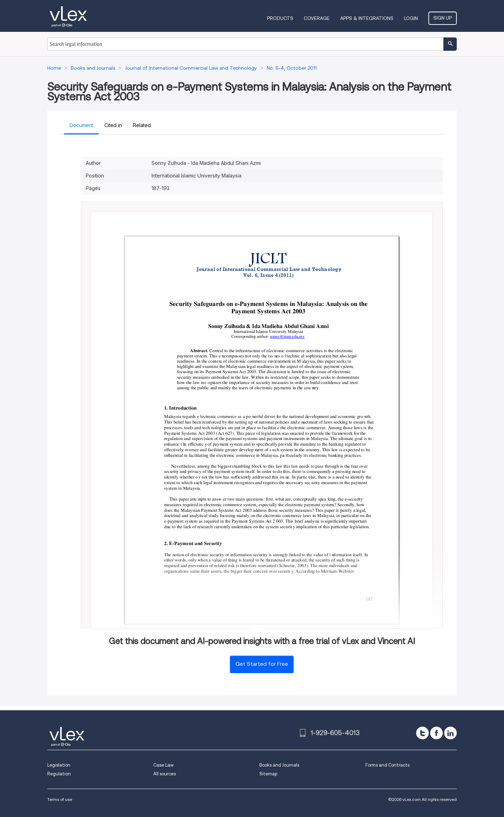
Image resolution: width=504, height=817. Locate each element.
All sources (164, 774)
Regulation (59, 774)
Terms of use (60, 799)
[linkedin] (450, 733)
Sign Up (443, 18)
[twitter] (422, 733)
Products (280, 18)
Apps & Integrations (367, 18)
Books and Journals (279, 765)
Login (411, 18)
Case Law (163, 765)
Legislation (59, 765)
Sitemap (268, 774)
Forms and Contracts (387, 765)
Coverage (317, 18)
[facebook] (436, 733)
